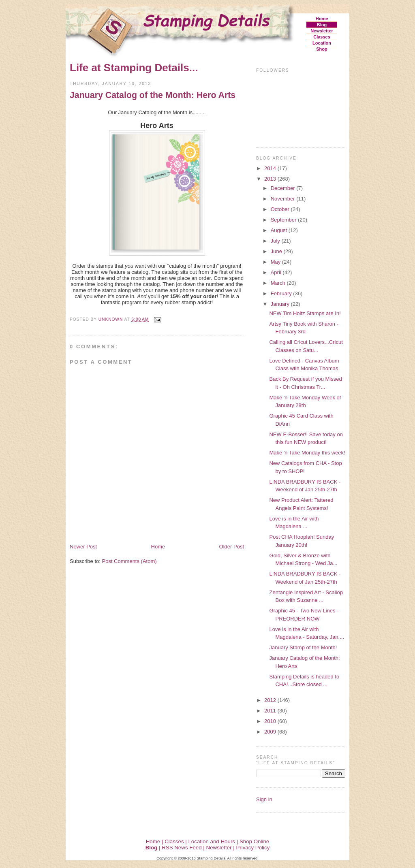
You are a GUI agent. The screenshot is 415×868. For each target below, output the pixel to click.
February (282, 293)
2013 (271, 179)
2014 (271, 168)
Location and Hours (212, 841)
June (277, 251)
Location (322, 43)
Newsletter (322, 31)
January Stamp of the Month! (303, 647)
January (281, 304)
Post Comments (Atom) (129, 561)
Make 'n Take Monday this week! (307, 453)
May (276, 262)
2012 (271, 700)
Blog (322, 25)
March (279, 283)
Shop (322, 49)
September (284, 220)
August (280, 230)
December (284, 188)
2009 (271, 732)
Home (322, 19)
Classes (322, 37)
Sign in (264, 799)
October (281, 209)
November (284, 199)
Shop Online (254, 841)
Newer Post (83, 547)
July (276, 241)
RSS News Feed (182, 848)
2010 (271, 721)
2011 (271, 711)
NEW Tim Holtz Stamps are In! (305, 313)
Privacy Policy (253, 848)
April (277, 272)
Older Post (232, 547)
